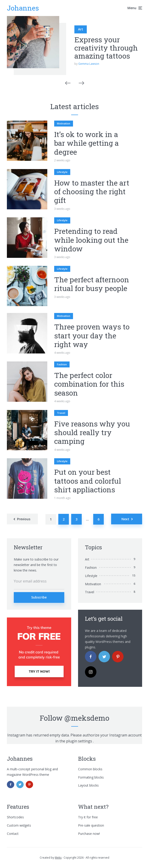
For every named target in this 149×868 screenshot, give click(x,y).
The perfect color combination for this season (89, 384)
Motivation (64, 123)
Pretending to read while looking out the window (91, 240)
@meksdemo (87, 718)
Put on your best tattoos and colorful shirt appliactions (88, 481)
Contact (13, 834)
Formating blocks (91, 777)
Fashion (62, 364)
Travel (61, 413)
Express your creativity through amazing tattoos (106, 48)
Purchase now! (89, 834)
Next (125, 519)
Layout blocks (88, 785)
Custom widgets (19, 825)
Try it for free (88, 817)
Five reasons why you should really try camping (92, 433)
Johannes (23, 8)
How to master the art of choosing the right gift (92, 192)
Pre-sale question (91, 825)
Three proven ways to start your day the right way (92, 336)
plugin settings (80, 741)
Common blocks (90, 769)
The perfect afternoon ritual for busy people (92, 284)
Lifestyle (62, 172)
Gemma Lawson (89, 64)
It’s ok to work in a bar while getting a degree (86, 143)
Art (81, 29)
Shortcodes (15, 817)
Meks (58, 858)
